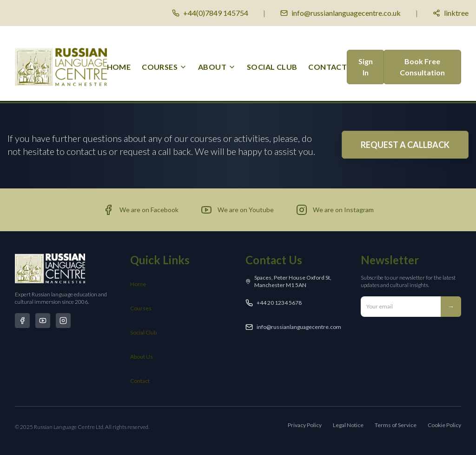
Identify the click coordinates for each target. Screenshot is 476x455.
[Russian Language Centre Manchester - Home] (61, 67)
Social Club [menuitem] (272, 67)
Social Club (143, 332)
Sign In (366, 67)
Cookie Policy (444, 425)
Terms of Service (396, 425)
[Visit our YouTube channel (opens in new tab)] (237, 210)
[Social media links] (451, 13)
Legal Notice (348, 425)
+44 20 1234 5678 (279, 303)
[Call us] (210, 13)
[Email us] (340, 13)
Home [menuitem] (119, 67)
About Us (142, 357)
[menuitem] (164, 67)
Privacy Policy (305, 425)
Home (138, 284)
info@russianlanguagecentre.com (299, 327)
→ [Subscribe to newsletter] (451, 306)
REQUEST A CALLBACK (405, 145)
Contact (140, 381)
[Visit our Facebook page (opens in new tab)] (141, 210)
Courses (141, 308)
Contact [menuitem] (327, 67)
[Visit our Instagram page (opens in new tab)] (335, 210)
